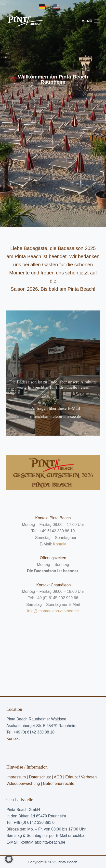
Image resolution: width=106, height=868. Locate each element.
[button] (9, 859)
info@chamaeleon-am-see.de (53, 611)
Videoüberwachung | (25, 783)
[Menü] (91, 21)
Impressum (16, 777)
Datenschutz (40, 777)
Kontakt (60, 544)
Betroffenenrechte (59, 783)
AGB (58, 777)
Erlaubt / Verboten (81, 777)
